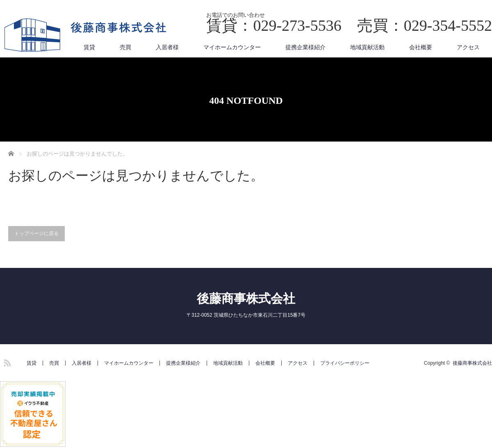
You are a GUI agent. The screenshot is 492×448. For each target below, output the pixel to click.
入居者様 (167, 47)
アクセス (468, 47)
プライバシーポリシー (345, 363)
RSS (6, 361)
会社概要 (421, 47)
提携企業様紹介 (305, 47)
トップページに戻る (36, 233)
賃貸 (89, 47)
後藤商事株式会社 (246, 298)
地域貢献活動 (367, 47)
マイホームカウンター (232, 47)
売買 (125, 47)
